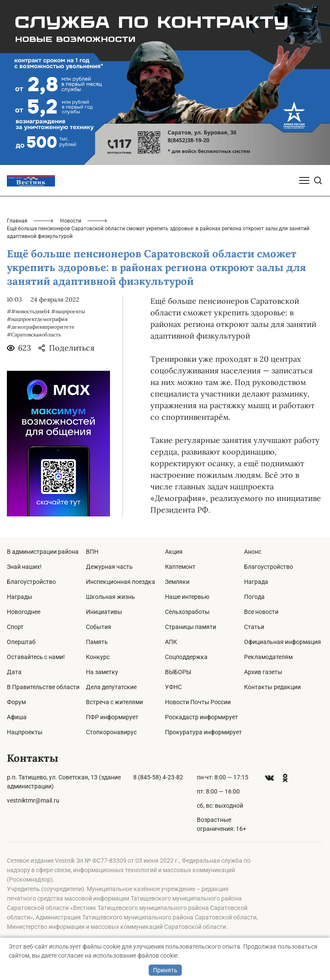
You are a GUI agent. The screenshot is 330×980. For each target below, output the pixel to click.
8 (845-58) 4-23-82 (158, 777)
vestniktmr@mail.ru (33, 800)
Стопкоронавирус (111, 732)
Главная (17, 221)
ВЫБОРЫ (178, 672)
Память (97, 642)
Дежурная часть (109, 567)
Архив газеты (263, 672)
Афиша (17, 717)
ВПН (92, 552)
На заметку (102, 672)
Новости (71, 221)
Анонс (253, 552)
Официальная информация (283, 642)
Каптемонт (180, 567)
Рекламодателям (268, 657)
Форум (16, 702)
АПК (171, 642)
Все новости (261, 612)
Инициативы (104, 612)
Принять (165, 970)
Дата (14, 672)
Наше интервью (187, 597)
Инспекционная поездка (121, 582)
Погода (254, 597)
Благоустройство (31, 582)
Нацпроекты (25, 732)
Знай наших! (24, 567)
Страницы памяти (191, 627)
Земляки (177, 582)
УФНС (173, 687)
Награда (256, 582)
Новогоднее (24, 612)
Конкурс (98, 657)
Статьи (254, 627)
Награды (20, 597)
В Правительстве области (43, 687)
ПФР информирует (112, 717)
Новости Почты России (198, 702)
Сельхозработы (187, 612)
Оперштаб (21, 642)
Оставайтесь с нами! (36, 657)
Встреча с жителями (115, 702)
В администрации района (43, 552)
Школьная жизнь (110, 597)
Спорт (15, 627)
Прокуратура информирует (203, 732)
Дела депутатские (111, 687)
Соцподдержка (186, 657)
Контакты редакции (272, 687)
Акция (174, 552)
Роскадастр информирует (202, 717)
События (99, 627)
